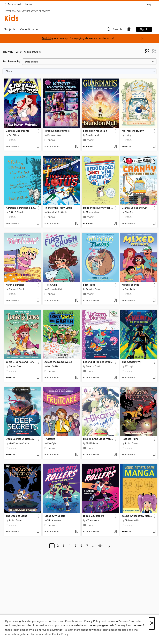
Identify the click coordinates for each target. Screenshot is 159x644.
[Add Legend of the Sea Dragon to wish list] (115, 378)
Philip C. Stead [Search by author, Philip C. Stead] (16, 212)
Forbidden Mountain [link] (95, 131)
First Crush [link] (51, 285)
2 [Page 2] (58, 546)
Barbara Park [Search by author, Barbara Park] (15, 366)
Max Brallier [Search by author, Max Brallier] (53, 366)
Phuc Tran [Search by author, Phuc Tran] (129, 212)
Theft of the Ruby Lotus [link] (58, 208)
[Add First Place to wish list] (115, 301)
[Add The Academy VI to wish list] (154, 378)
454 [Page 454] (101, 546)
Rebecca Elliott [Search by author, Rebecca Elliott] (93, 366)
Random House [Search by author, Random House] (55, 135)
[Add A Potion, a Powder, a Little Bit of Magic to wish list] (38, 224)
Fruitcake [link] (50, 439)
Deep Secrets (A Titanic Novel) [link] (21, 439)
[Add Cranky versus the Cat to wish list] (154, 224)
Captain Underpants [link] (17, 131)
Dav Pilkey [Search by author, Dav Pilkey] (14, 135)
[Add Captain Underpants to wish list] (38, 147)
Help (149, 5)
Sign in (144, 29)
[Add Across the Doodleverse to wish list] (77, 378)
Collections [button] (29, 29)
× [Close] (152, 623)
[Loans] (129, 30)
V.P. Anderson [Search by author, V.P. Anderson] (54, 520)
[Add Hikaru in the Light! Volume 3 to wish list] (115, 455)
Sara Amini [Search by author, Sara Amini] (130, 289)
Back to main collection (19, 5)
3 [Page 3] (64, 546)
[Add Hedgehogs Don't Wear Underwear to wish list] (115, 224)
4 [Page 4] (70, 546)
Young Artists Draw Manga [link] (137, 516)
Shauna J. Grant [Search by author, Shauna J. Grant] (16, 289)
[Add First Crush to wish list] (77, 301)
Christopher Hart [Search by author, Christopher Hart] (133, 520)
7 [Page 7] (87, 546)
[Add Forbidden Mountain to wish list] (115, 147)
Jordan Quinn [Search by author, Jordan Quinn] (131, 443)
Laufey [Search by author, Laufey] (128, 135)
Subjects (10, 29)
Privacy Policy (92, 621)
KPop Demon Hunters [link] (57, 131)
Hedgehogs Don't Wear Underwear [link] (99, 208)
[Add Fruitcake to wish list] (77, 455)
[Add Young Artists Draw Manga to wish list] (154, 532)
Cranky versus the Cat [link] (135, 208)
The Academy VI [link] (131, 362)
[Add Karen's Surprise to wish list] (38, 301)
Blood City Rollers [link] (55, 516)
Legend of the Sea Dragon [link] (98, 362)
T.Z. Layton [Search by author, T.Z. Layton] (130, 366)
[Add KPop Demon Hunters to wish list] (77, 147)
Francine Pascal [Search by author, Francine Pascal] (94, 289)
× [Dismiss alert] (142, 39)
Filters (9, 71)
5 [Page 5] (75, 546)
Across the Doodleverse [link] (58, 362)
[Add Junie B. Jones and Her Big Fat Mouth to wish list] (38, 378)
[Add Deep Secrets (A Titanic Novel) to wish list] (38, 455)
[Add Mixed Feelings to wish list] (154, 301)
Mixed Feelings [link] (130, 285)
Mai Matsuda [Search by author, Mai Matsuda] (92, 443)
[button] (114, 30)
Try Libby (47, 38)
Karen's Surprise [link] (15, 285)
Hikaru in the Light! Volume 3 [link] (99, 439)
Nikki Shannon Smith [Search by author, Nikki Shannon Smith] (19, 443)
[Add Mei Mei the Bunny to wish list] (154, 147)
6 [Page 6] (81, 546)
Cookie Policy (60, 634)
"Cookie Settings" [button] (52, 630)
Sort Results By (11, 62)
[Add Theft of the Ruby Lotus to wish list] (77, 224)
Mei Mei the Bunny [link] (133, 131)
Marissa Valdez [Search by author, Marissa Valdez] (93, 212)
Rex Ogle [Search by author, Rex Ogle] (52, 443)
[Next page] (109, 546)
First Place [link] (89, 285)
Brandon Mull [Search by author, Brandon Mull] (92, 135)
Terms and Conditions (65, 621)
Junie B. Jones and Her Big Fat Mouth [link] (21, 362)
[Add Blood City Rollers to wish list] (77, 532)
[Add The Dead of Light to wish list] (38, 532)
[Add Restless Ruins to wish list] (154, 455)
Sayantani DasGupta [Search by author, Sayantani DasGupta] (57, 212)
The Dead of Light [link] (16, 516)
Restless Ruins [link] (130, 439)
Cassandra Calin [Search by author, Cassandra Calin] (55, 289)
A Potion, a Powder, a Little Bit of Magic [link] (21, 208)
